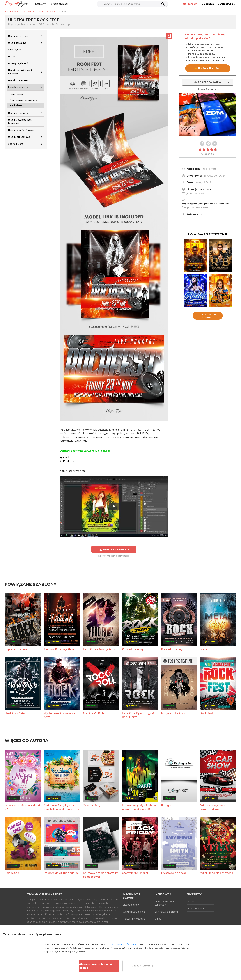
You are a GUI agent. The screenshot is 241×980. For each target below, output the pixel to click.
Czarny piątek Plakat (135, 873)
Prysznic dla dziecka (174, 873)
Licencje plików (131, 905)
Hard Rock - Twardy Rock (99, 649)
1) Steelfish (67, 458)
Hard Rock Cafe (15, 713)
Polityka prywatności (134, 919)
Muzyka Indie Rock (173, 713)
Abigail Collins (205, 182)
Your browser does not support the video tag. (208, 115)
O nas (158, 919)
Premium (190, 4)
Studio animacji (60, 4)
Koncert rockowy (133, 649)
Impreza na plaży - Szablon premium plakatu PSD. (139, 807)
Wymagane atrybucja (114, 556)
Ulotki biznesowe (18, 36)
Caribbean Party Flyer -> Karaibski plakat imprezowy (61, 807)
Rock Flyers (209, 169)
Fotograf (167, 805)
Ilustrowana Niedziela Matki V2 (22, 807)
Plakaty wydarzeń (18, 63)
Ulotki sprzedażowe (19, 137)
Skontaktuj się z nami (166, 912)
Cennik (190, 901)
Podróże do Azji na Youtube (61, 873)
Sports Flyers (16, 144)
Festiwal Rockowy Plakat (60, 649)
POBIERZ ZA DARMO (114, 549)
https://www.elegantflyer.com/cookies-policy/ (104, 948)
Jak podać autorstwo (196, 207)
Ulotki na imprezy (18, 113)
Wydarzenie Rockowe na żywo (60, 715)
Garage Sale (12, 873)
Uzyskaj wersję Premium (208, 316)
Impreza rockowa (16, 649)
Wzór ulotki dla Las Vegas (217, 873)
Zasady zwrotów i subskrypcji (164, 903)
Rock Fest (207, 713)
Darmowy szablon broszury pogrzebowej (100, 875)
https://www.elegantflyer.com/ (122, 944)
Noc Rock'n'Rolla (94, 713)
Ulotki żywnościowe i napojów (20, 72)
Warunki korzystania (134, 912)
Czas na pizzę (92, 805)
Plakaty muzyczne (18, 87)
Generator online (196, 908)
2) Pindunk (67, 461)
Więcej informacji (193, 193)
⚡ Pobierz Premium (208, 68)
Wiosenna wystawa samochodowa (213, 807)
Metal (204, 649)
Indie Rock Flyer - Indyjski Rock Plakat (138, 715)
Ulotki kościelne (17, 43)
